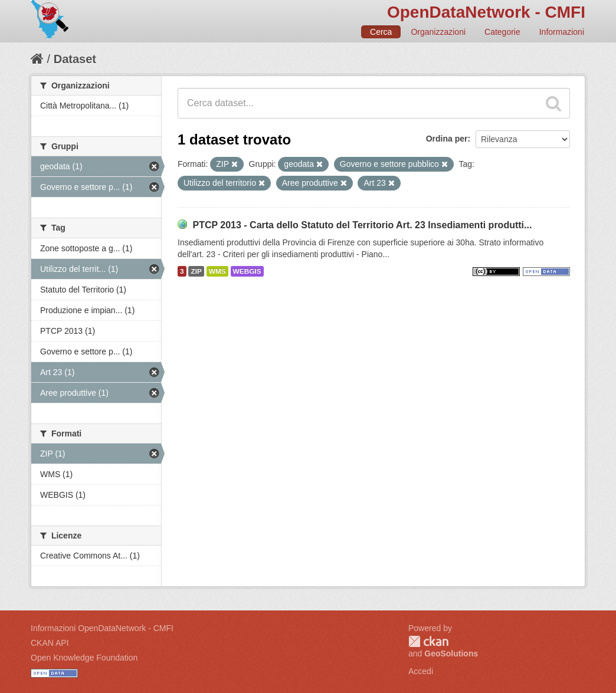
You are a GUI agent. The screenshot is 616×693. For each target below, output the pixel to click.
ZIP (196, 271)
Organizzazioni (438, 32)
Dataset (75, 59)
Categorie (502, 32)
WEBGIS (247, 271)
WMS (217, 271)
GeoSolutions (451, 653)
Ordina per (447, 139)
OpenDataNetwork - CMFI (486, 12)
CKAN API (50, 643)
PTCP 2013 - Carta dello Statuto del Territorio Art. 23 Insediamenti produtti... (362, 225)
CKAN (428, 641)
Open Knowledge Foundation (84, 658)
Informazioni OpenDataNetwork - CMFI (102, 628)
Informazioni (562, 32)
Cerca (381, 32)
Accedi (421, 671)
